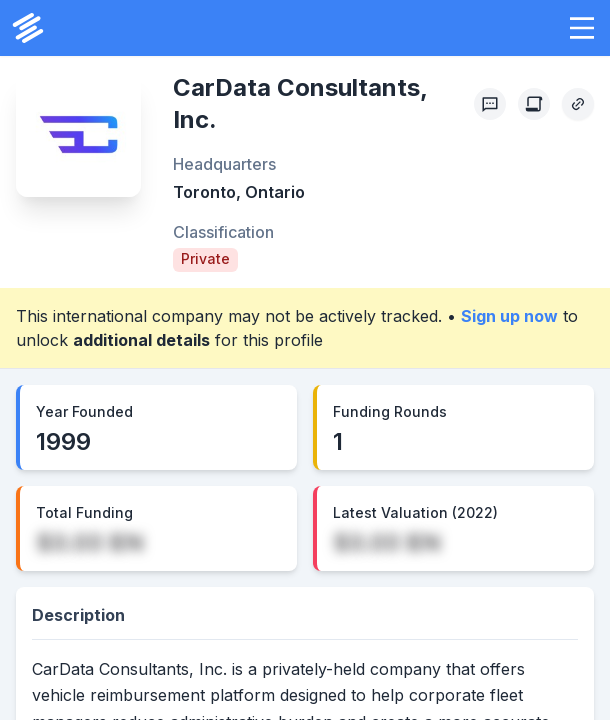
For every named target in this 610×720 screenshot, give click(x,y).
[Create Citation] (534, 104)
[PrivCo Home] (28, 28)
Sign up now (509, 316)
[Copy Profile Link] (578, 104)
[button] (582, 28)
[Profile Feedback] (490, 104)
